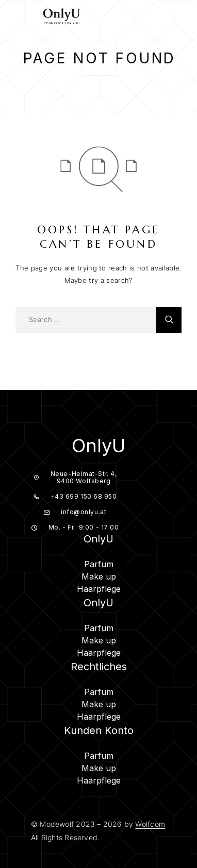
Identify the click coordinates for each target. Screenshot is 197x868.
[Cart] (181, 17)
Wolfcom (150, 824)
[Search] (143, 17)
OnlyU (98, 446)
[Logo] (62, 15)
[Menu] (21, 15)
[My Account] (162, 17)
